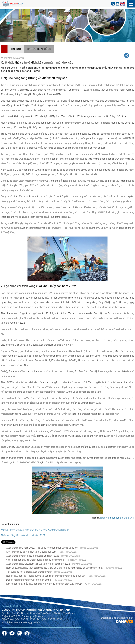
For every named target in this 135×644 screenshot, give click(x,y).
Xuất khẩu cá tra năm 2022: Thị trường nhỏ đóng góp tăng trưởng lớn (52, 548)
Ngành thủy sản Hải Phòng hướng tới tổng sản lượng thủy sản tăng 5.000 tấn (56, 576)
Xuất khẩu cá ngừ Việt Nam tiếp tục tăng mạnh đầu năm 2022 (49, 564)
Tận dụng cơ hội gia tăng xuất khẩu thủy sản (39, 572)
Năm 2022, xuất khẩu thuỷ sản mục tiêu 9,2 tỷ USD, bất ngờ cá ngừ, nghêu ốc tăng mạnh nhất (64, 568)
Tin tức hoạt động (39, 49)
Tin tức (16, 49)
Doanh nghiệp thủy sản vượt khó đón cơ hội (39, 580)
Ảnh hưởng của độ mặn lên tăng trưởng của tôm (41, 552)
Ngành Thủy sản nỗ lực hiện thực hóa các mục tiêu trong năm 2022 (35, 530)
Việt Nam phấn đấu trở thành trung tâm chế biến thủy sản (46, 560)
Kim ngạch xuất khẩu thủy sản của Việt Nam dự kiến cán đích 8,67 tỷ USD (54, 584)
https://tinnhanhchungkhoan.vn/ (117, 518)
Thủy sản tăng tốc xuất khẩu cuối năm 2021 (23, 535)
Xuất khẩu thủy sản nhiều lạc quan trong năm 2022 (43, 556)
